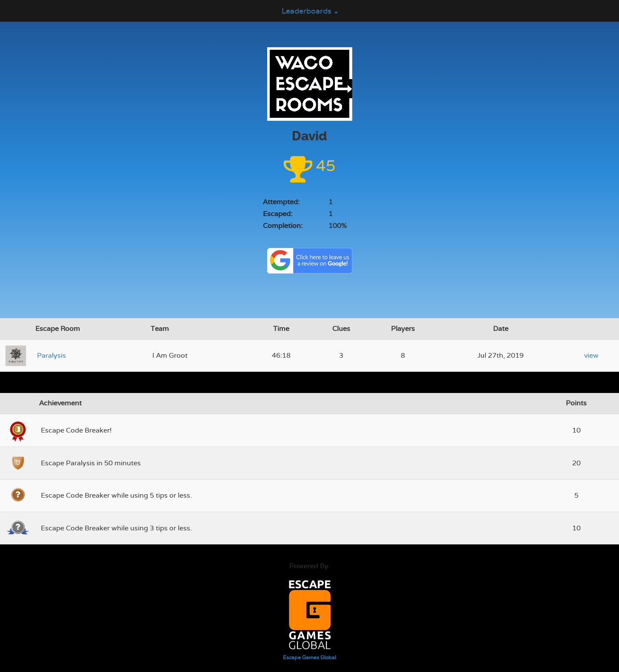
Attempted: (281, 202)
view (591, 355)
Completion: (283, 226)
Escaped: (278, 214)
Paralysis (51, 355)
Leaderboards (310, 11)
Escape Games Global (309, 658)
